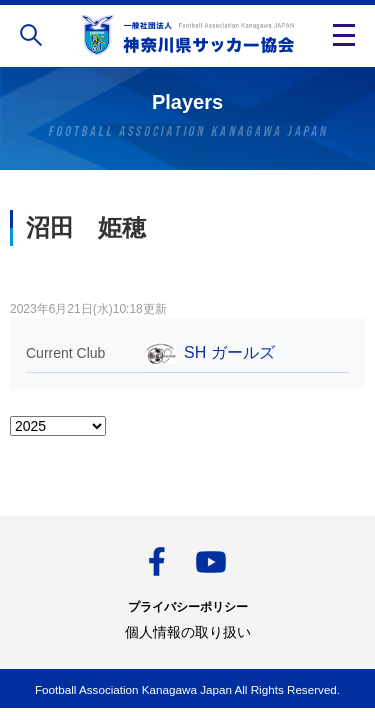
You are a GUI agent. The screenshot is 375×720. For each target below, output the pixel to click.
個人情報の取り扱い (188, 632)
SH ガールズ (229, 352)
